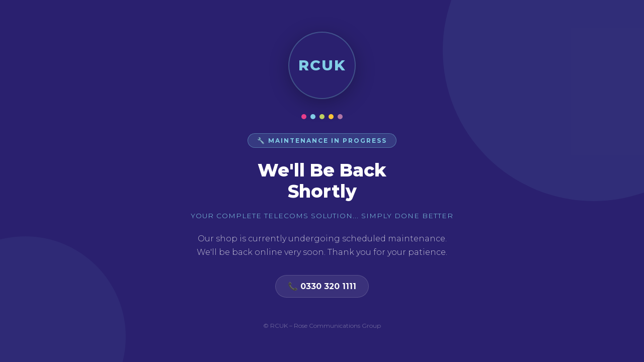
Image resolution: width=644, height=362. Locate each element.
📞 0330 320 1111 (322, 286)
